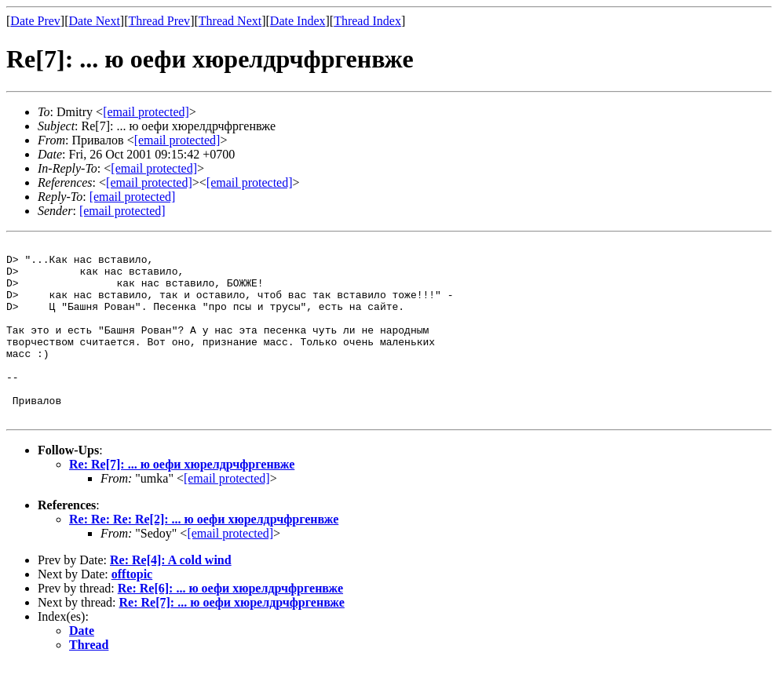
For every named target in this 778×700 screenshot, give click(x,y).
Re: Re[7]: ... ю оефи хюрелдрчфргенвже (182, 499)
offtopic (132, 609)
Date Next (95, 21)
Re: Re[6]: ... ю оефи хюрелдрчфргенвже (230, 623)
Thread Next (230, 21)
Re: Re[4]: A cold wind (171, 595)
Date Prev (35, 21)
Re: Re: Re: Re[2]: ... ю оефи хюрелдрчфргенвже (204, 554)
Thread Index (367, 21)
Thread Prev (159, 21)
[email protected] (154, 168)
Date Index (298, 21)
